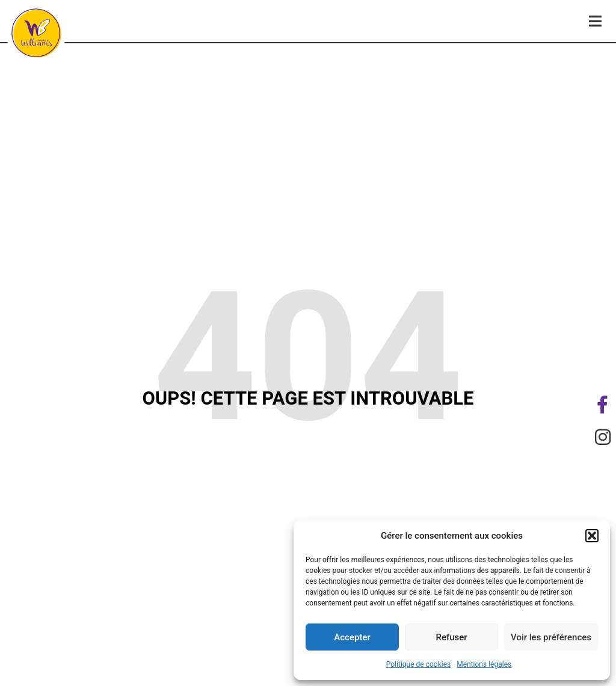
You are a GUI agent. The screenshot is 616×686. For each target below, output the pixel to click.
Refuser (451, 637)
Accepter (352, 637)
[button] (592, 536)
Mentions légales (484, 664)
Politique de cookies (418, 664)
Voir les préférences (551, 637)
